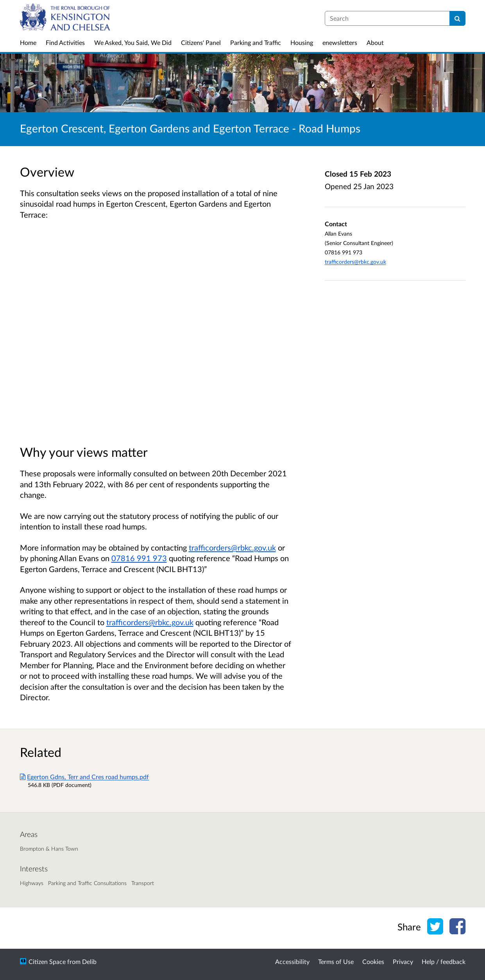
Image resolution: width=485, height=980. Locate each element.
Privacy (403, 961)
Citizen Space (47, 961)
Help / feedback (444, 961)
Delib (89, 961)
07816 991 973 (139, 558)
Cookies (373, 961)
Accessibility (292, 961)
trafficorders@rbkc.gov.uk (232, 547)
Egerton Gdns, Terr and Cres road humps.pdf (85, 777)
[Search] (457, 18)
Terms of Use (336, 961)
